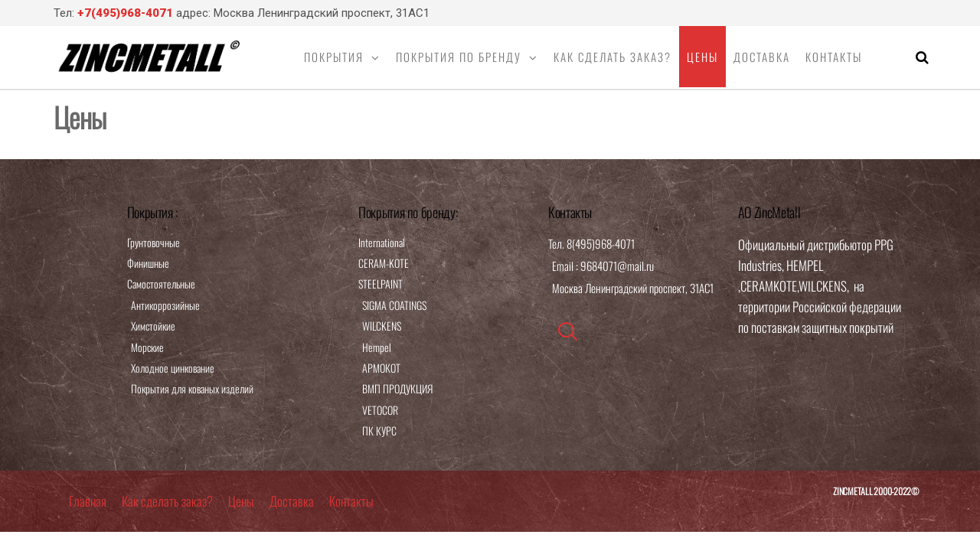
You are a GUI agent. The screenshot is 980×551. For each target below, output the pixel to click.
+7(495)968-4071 (125, 13)
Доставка (762, 57)
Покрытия (334, 57)
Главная (88, 501)
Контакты (834, 57)
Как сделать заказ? (612, 57)
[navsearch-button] (567, 331)
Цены (702, 57)
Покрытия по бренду (459, 57)
